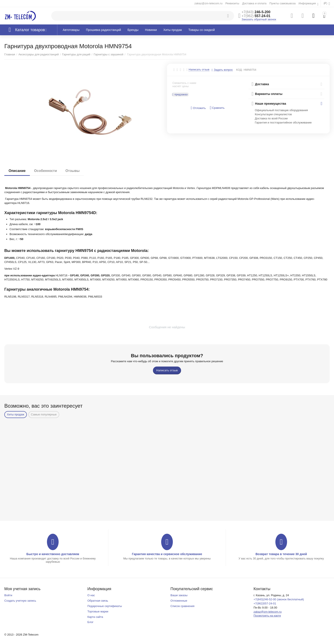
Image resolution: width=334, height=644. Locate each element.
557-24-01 (256, 16)
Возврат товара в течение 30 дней (281, 554)
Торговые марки (98, 611)
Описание (17, 171)
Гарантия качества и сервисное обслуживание (167, 554)
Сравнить (217, 108)
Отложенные (179, 601)
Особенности (46, 171)
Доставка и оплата (254, 3)
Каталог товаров (30, 30)
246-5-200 (256, 12)
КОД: (239, 70)
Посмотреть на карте (267, 616)
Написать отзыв (199, 70)
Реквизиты (232, 3)
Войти (8, 595)
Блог (90, 622)
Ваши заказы (179, 595)
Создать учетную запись (20, 601)
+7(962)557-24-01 (265, 603)
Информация (308, 3)
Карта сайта (95, 617)
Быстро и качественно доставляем (53, 554)
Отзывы (73, 171)
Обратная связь (98, 601)
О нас (91, 595)
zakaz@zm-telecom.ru (209, 3)
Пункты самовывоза (282, 3)
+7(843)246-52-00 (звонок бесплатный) (279, 599)
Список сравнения (182, 606)
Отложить (198, 108)
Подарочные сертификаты (105, 606)
